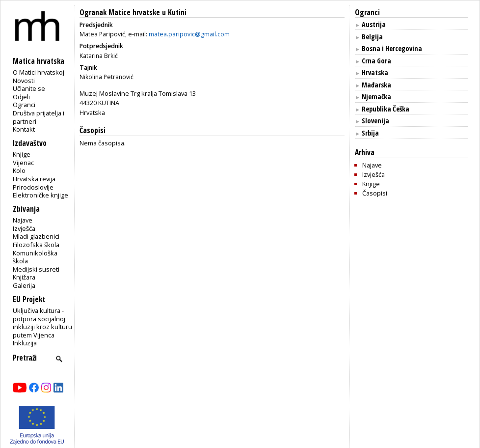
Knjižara (24, 277)
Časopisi (375, 193)
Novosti (24, 81)
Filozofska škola (36, 245)
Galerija (24, 285)
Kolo (19, 170)
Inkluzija (25, 343)
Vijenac (23, 163)
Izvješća (24, 228)
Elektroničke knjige (40, 195)
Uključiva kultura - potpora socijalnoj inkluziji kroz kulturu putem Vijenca (42, 323)
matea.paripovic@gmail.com (189, 34)
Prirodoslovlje (33, 187)
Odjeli (21, 97)
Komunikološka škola (35, 257)
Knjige (22, 154)
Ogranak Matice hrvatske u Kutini (133, 13)
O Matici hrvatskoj (39, 72)
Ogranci (24, 105)
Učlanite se (29, 88)
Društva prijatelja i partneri (39, 117)
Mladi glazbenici (36, 236)
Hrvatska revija (34, 179)
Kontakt (24, 129)
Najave (23, 220)
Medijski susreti (36, 269)
